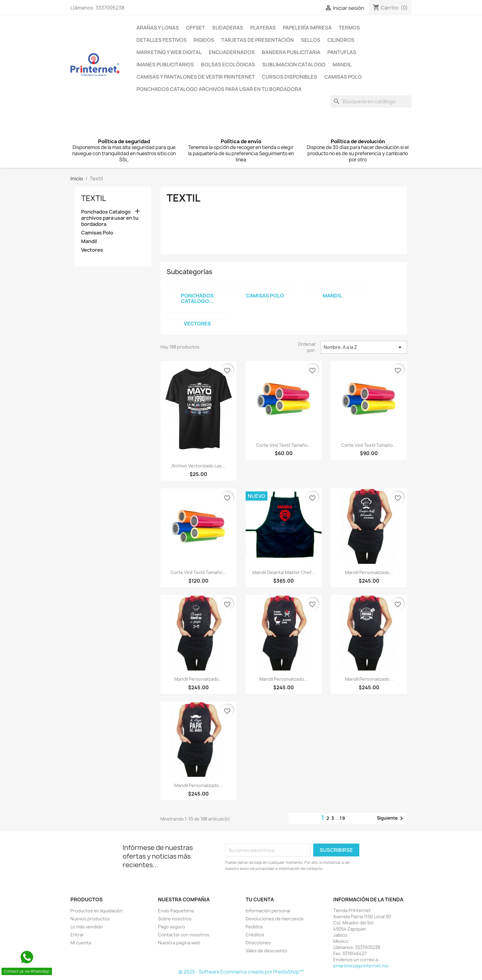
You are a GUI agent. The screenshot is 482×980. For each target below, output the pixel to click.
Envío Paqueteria (176, 911)
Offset (196, 28)
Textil (94, 198)
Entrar (77, 935)
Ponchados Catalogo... (197, 298)
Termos (349, 28)
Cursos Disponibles (290, 77)
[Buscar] (371, 101)
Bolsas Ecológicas (228, 65)
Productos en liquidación (97, 911)
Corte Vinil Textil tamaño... (284, 445)
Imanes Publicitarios (165, 65)
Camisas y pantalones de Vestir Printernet (196, 77)
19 (343, 818)
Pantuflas (342, 52)
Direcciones (258, 943)
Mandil (342, 65)
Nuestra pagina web (179, 943)
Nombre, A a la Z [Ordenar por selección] (364, 347)
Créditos (255, 935)
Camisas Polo (343, 77)
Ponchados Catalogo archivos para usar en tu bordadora (219, 89)
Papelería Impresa (307, 28)
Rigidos (204, 40)
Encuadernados (232, 52)
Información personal (268, 911)
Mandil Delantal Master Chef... (284, 572)
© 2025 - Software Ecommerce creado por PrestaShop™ (241, 972)
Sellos (311, 40)
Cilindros (341, 40)
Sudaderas (228, 28)
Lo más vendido (87, 927)
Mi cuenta (81, 943)
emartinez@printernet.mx (361, 966)
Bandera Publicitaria (291, 52)
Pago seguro (172, 927)
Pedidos (254, 927)
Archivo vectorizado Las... (198, 466)
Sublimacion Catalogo (294, 65)
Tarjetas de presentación (258, 40)
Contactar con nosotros (184, 935)
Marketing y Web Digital (169, 52)
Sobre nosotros (175, 919)
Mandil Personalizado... (369, 572)
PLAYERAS (263, 28)
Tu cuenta (260, 899)
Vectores (92, 250)
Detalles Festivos (162, 40)
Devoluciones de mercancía (275, 919)
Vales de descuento (267, 951)
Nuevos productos (90, 919)
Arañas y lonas (158, 28)
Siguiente (391, 818)
